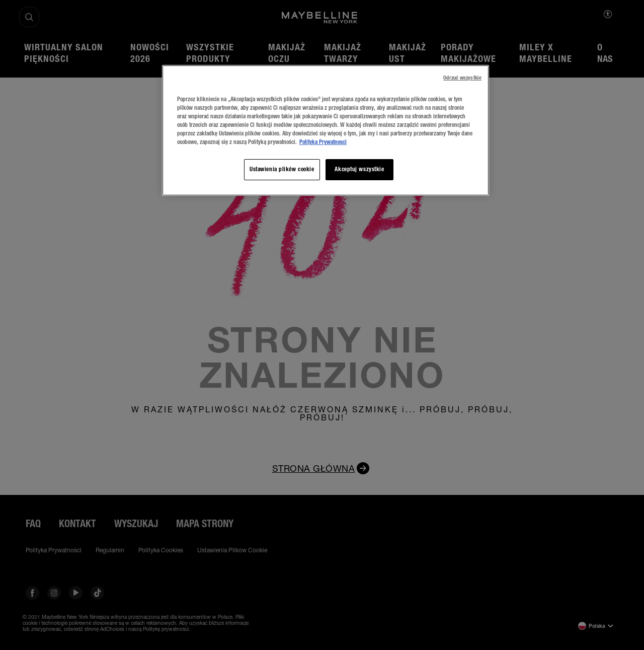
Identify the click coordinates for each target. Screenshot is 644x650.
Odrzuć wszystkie (462, 78)
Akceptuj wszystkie (359, 169)
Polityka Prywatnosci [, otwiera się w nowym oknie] (323, 142)
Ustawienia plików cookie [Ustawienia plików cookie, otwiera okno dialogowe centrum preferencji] (282, 169)
